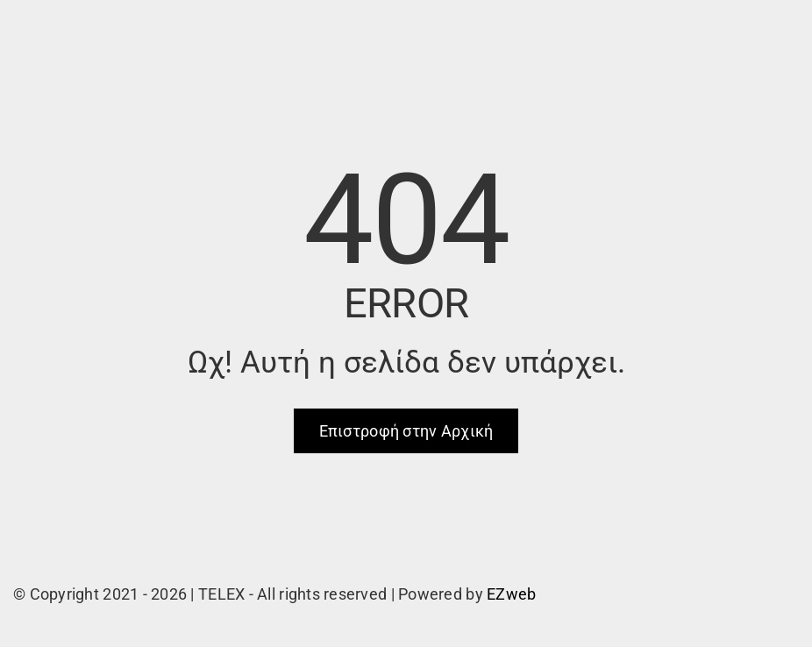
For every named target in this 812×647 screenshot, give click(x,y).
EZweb (511, 594)
